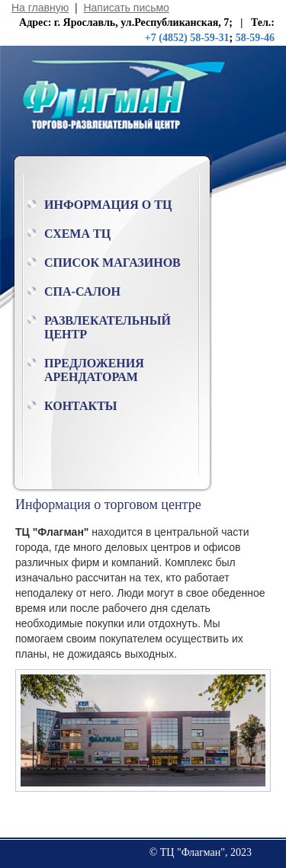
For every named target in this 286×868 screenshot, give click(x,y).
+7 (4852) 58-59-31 (187, 38)
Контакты (81, 406)
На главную (40, 8)
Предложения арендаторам (94, 370)
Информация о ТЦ (108, 205)
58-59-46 (255, 38)
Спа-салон (82, 291)
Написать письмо (126, 8)
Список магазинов (112, 263)
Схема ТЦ (77, 234)
